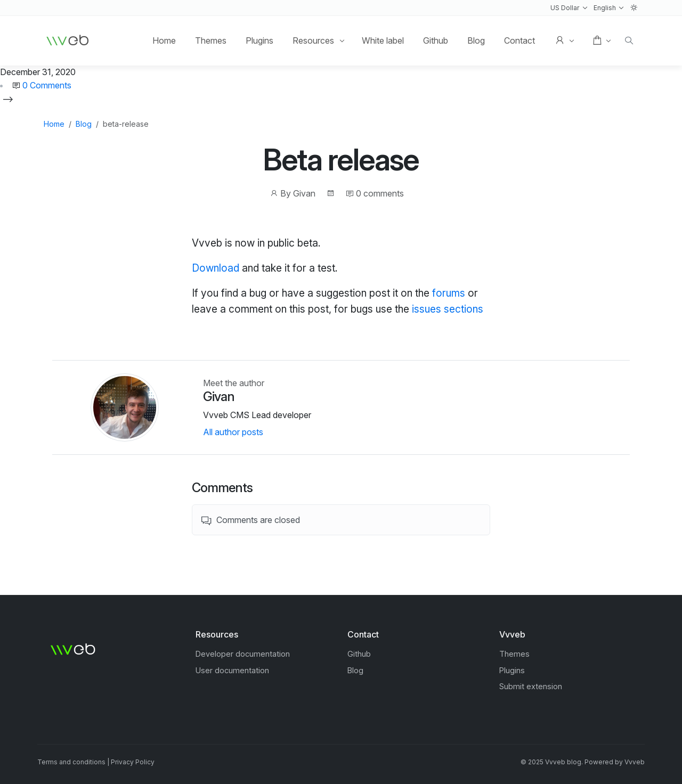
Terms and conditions (71, 762)
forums (449, 293)
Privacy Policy (133, 762)
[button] (569, 8)
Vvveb (635, 762)
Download (216, 268)
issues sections (448, 309)
